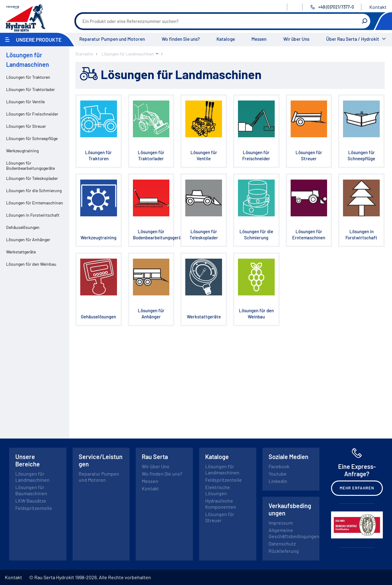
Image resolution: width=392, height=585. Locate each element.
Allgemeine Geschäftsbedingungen (294, 533)
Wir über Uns (296, 39)
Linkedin (278, 481)
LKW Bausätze (31, 501)
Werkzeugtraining (22, 151)
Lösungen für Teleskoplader (32, 178)
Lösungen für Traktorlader (30, 89)
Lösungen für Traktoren (28, 77)
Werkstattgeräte (21, 252)
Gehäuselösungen (23, 227)
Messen (259, 39)
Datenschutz (282, 543)
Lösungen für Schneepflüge (32, 138)
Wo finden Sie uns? (181, 39)
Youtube (278, 474)
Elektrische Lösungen (218, 490)
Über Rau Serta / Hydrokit (353, 39)
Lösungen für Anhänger (28, 239)
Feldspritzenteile (34, 508)
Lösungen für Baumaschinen (31, 490)
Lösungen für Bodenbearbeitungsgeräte (30, 165)
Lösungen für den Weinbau (31, 264)
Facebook (279, 466)
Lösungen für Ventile (25, 102)
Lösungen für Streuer (26, 126)
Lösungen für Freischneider (32, 114)
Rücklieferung (284, 551)
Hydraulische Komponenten (221, 504)
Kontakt (378, 7)
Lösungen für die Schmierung (34, 190)
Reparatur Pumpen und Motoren (112, 39)
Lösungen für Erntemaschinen (35, 203)
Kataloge (226, 39)
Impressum (281, 523)
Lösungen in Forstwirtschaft (33, 215)
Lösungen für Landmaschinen (32, 477)
